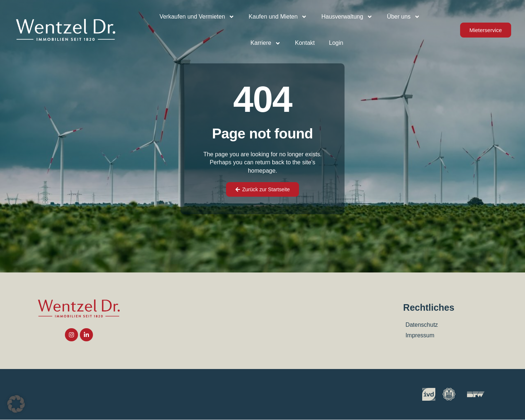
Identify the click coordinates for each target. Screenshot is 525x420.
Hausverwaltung (347, 17)
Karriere (266, 43)
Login (336, 43)
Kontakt (305, 43)
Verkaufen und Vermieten (197, 17)
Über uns (403, 17)
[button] (16, 404)
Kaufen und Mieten (278, 17)
